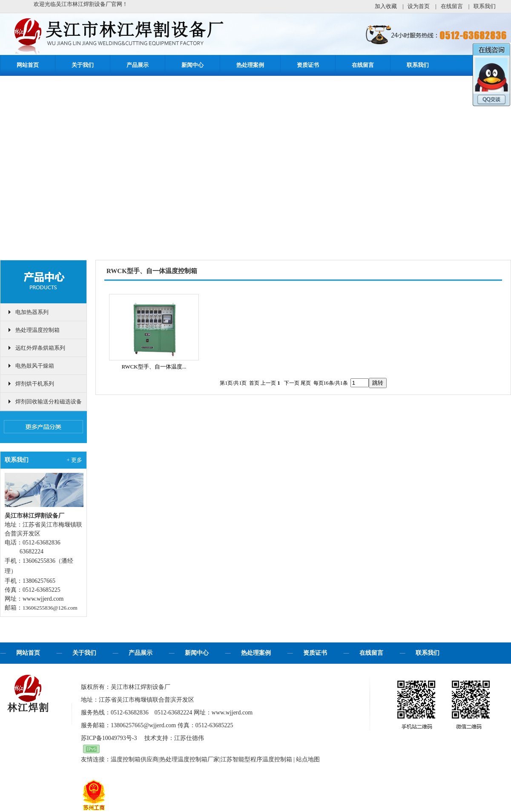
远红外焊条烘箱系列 (40, 348)
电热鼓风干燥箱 (35, 366)
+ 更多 (74, 460)
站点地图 (308, 759)
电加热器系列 (32, 312)
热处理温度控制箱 (37, 330)
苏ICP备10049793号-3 (109, 738)
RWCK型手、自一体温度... (154, 367)
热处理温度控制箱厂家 (189, 759)
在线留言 (452, 6)
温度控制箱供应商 (135, 759)
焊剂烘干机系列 (35, 384)
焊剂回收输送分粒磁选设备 (49, 402)
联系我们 (485, 6)
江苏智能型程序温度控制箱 (256, 759)
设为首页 (419, 6)
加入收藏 (386, 6)
